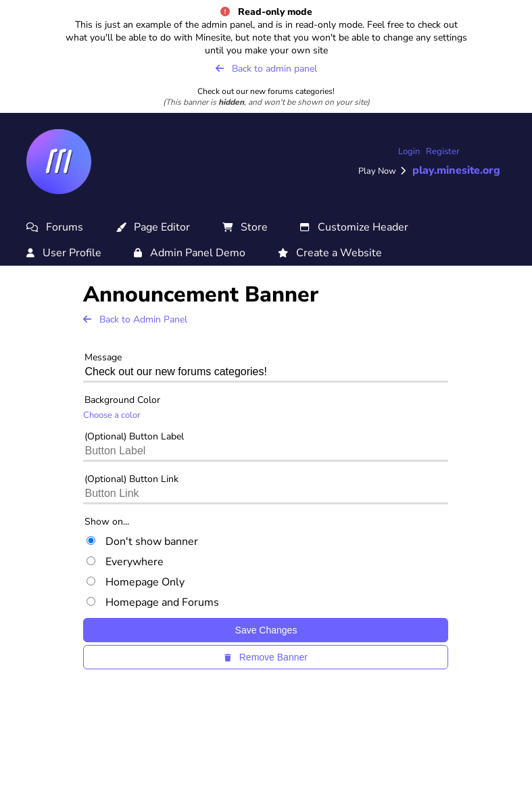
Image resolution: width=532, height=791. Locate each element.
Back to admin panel (266, 69)
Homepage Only (136, 582)
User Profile (64, 253)
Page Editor (153, 227)
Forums (55, 227)
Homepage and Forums (153, 602)
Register (443, 151)
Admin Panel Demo (190, 253)
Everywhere (125, 562)
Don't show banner (142, 542)
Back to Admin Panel (135, 319)
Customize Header (354, 227)
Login (409, 151)
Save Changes (266, 630)
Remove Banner (266, 657)
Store (245, 227)
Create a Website (330, 253)
